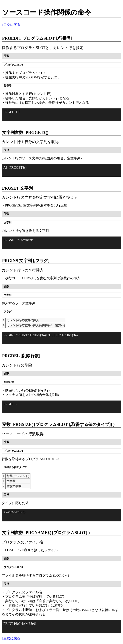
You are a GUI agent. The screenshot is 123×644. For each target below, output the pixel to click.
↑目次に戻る (11, 25)
